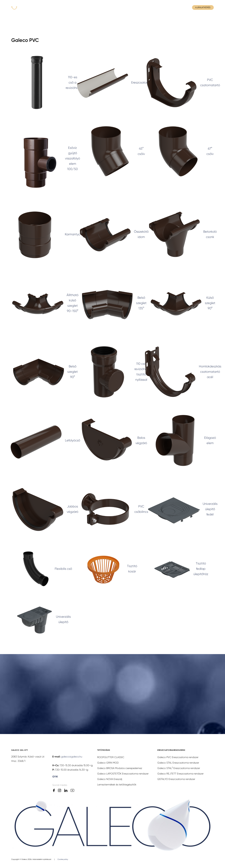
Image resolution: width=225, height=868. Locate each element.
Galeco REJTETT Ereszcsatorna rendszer (180, 774)
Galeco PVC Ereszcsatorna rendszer (178, 757)
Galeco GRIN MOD (108, 763)
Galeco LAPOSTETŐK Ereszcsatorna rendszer (123, 774)
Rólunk (102, 7)
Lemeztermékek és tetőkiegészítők (117, 785)
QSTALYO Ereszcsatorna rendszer (176, 779)
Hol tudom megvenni (80, 7)
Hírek (114, 7)
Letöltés (128, 7)
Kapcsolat (179, 7)
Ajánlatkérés (203, 7)
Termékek (57, 7)
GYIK (165, 7)
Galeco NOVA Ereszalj (110, 779)
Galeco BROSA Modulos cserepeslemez (120, 768)
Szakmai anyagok (148, 7)
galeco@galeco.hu (72, 757)
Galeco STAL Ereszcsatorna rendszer (178, 763)
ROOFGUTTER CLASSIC (111, 757)
